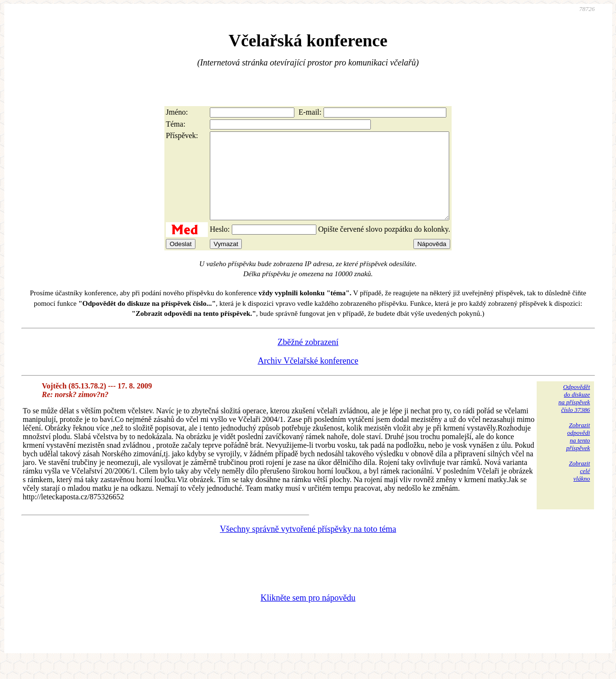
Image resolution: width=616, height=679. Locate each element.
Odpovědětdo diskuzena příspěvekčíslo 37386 (574, 415)
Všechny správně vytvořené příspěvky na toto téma (308, 546)
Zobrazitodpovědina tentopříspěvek (578, 454)
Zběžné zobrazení (308, 359)
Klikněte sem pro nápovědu (308, 615)
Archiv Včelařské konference (308, 378)
